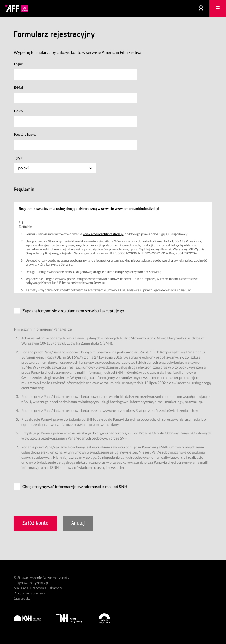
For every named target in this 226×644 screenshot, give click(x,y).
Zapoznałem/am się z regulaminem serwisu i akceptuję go (73, 311)
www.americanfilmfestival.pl (103, 234)
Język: (19, 158)
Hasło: (19, 111)
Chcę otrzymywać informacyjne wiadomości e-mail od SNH (75, 487)
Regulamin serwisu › (29, 593)
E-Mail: (19, 88)
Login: (18, 64)
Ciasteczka (22, 598)
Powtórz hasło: (25, 134)
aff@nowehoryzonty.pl (31, 583)
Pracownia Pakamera (46, 588)
